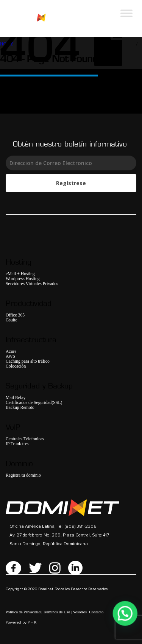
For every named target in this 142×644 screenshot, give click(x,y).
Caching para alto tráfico (28, 361)
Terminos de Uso (56, 612)
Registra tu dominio (23, 475)
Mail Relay (16, 398)
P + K (32, 622)
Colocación (16, 366)
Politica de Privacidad (23, 612)
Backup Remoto (20, 408)
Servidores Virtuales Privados (32, 284)
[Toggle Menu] (126, 13)
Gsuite (12, 320)
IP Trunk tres (17, 444)
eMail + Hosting (20, 274)
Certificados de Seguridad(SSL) (34, 403)
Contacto (96, 612)
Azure (11, 352)
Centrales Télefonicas (25, 439)
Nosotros (80, 612)
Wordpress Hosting (23, 279)
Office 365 (15, 315)
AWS (10, 356)
